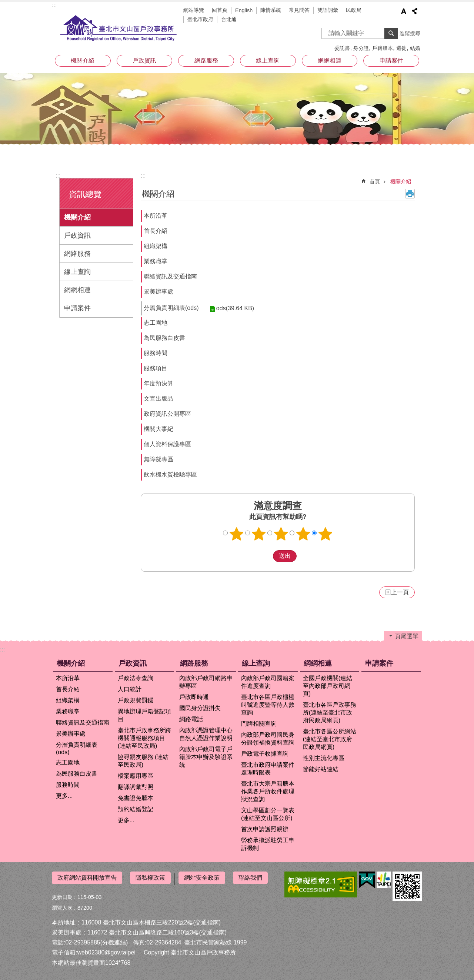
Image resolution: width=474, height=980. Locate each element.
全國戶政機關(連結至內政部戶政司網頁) (328, 686)
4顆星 (303, 534)
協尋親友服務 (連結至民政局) (143, 761)
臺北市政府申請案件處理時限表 (268, 769)
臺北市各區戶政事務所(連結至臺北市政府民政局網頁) (330, 713)
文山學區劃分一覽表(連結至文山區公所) (268, 814)
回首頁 (220, 10)
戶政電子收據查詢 (265, 754)
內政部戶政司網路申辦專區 (206, 682)
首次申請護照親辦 (265, 829)
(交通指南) (207, 919)
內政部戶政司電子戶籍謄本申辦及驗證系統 (206, 757)
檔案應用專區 (136, 776)
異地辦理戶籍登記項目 (144, 715)
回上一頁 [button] (397, 592)
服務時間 (156, 353)
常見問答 (299, 10)
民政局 (354, 10)
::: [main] (143, 176)
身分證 (361, 48)
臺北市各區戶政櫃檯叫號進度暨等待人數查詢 (268, 705)
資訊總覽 (85, 194)
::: (54, 5)
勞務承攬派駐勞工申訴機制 (268, 844)
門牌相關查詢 (259, 724)
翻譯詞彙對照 (136, 787)
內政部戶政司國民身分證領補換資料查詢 (268, 739)
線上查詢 (268, 61)
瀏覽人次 (62, 905)
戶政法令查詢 (136, 678)
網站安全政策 (202, 878)
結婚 (415, 48)
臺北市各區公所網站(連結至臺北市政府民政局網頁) (330, 739)
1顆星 (237, 534)
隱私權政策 (150, 878)
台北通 (229, 19)
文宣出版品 (158, 399)
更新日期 (62, 894)
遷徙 (401, 48)
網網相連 (330, 61)
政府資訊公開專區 (167, 414)
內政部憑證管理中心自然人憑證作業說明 (206, 734)
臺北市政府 (200, 19)
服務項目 (156, 368)
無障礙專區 (158, 459)
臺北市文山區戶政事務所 (118, 29)
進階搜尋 (410, 33)
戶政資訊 (144, 61)
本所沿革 (156, 216)
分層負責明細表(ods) (171, 308)
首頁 (375, 181)
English (244, 10)
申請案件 (391, 61)
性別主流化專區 (324, 758)
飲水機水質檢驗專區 (170, 474)
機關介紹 (83, 61)
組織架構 (156, 246)
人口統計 (130, 689)
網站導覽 (194, 10)
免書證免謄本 (136, 798)
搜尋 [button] (391, 33)
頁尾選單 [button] (407, 636)
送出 (266, 556)
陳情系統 (271, 10)
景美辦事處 (158, 292)
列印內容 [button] (410, 194)
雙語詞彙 (328, 10)
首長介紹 (156, 231)
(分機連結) (114, 940)
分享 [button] (415, 11)
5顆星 (326, 534)
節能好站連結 (321, 769)
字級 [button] (404, 11)
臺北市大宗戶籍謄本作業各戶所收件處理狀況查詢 (268, 791)
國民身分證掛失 (200, 708)
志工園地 (156, 323)
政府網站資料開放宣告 (87, 878)
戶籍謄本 (383, 48)
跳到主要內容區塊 (4, 4)
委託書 (342, 48)
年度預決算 (158, 383)
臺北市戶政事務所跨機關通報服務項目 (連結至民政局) (144, 738)
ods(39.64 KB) (232, 308)
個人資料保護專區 (167, 444)
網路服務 (206, 61)
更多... (64, 796)
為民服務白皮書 (164, 338)
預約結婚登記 (136, 809)
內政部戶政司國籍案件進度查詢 (268, 682)
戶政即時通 (194, 697)
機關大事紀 (158, 429)
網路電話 (191, 719)
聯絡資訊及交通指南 (170, 276)
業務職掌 (156, 261)
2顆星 (259, 534)
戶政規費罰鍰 (136, 700)
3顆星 (281, 534)
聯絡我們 (250, 878)
